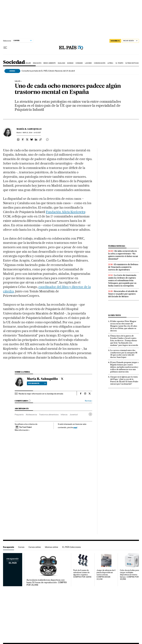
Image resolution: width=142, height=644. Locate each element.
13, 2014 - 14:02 (32, 133)
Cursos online (35, 547)
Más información (22, 430)
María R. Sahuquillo (29, 129)
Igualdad (61, 63)
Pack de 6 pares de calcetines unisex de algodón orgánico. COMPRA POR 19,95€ (82, 574)
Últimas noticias (132, 63)
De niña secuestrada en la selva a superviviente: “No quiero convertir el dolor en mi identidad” (123, 255)
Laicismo (88, 63)
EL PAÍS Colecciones (72, 547)
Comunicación (100, 63)
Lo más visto (114, 315)
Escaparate (9, 547)
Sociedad (14, 62)
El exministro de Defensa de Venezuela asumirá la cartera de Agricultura (123, 267)
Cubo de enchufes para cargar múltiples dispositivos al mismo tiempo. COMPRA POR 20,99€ (129, 575)
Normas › (89, 401)
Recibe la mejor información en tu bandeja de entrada (41, 394)
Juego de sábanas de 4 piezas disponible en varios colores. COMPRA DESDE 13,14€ (106, 575)
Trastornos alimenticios (49, 415)
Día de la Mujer (25, 63)
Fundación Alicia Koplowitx (66, 212)
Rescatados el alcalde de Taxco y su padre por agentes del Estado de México (123, 294)
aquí (75, 427)
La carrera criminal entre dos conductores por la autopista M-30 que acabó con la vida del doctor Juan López (124, 354)
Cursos (21, 547)
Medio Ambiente (50, 63)
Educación (37, 63)
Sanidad (70, 63)
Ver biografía (37, 383)
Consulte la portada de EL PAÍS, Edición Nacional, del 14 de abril (48, 71)
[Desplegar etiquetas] (90, 414)
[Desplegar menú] (5, 48)
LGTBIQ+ (111, 63)
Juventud (74, 415)
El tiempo (119, 63)
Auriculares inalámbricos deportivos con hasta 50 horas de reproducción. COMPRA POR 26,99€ (47, 582)
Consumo (79, 63)
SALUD (17, 81)
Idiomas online (52, 547)
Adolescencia (31, 415)
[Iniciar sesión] (130, 41)
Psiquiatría (19, 415)
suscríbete (115, 41)
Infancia (64, 415)
